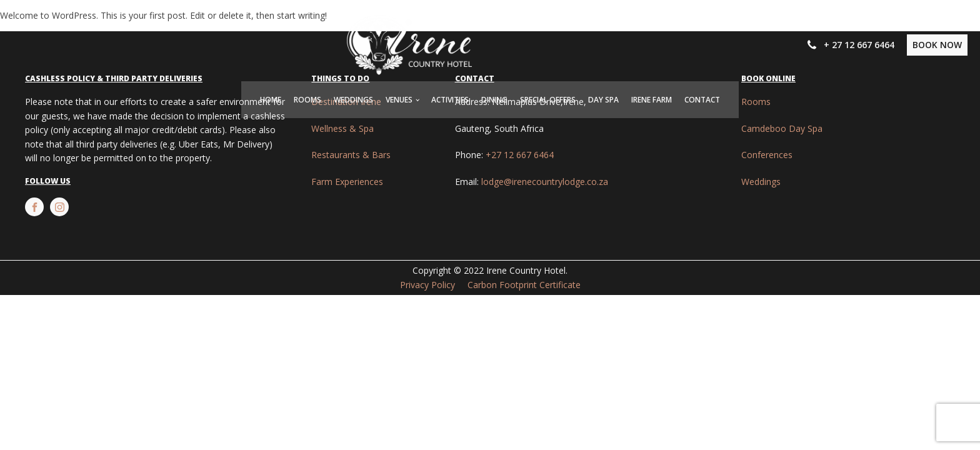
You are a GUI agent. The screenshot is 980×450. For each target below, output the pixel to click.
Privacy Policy (427, 285)
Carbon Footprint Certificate (524, 285)
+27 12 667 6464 (520, 155)
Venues (399, 100)
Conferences (767, 155)
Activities (450, 100)
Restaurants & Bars (351, 155)
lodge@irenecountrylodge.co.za (545, 182)
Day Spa (603, 100)
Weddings (353, 100)
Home (271, 100)
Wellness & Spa (342, 128)
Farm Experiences (347, 182)
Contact (702, 100)
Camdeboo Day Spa (782, 128)
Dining (494, 100)
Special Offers (548, 100)
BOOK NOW (937, 45)
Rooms (307, 100)
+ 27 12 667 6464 (859, 45)
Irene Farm (652, 100)
